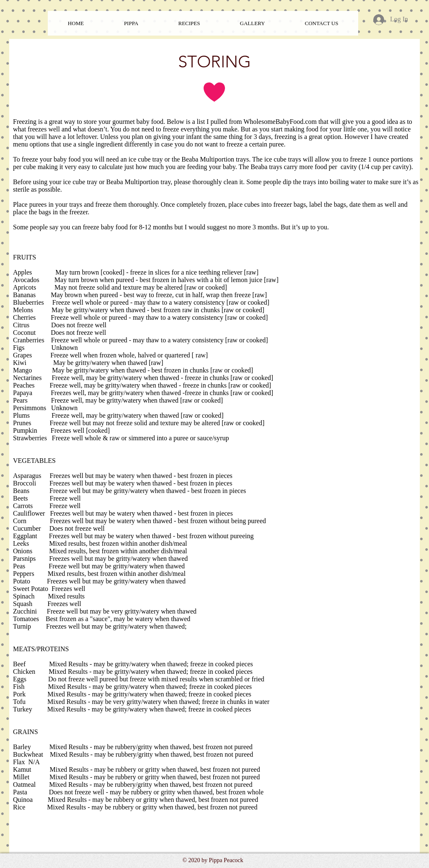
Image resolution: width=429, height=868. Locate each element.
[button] (189, 23)
